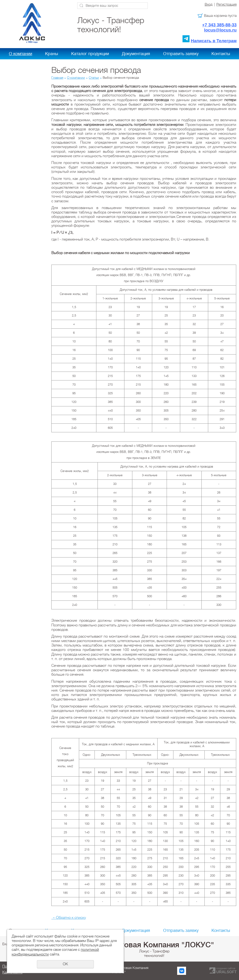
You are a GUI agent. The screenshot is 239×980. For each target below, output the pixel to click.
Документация (136, 54)
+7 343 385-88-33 (219, 25)
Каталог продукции (90, 54)
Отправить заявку (181, 54)
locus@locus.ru (220, 30)
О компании (21, 54)
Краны (52, 54)
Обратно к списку (69, 918)
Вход (209, 4)
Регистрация (227, 4)
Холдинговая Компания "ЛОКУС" (154, 945)
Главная (57, 78)
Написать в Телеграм (214, 41)
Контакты (221, 54)
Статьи (94, 78)
